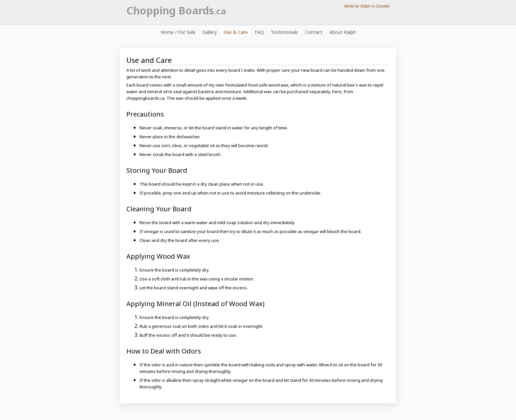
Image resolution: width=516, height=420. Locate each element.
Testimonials (284, 32)
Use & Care (236, 32)
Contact (314, 32)
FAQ (259, 32)
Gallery (210, 32)
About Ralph (343, 32)
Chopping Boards (176, 10)
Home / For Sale (178, 32)
